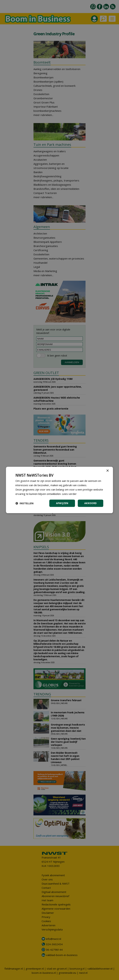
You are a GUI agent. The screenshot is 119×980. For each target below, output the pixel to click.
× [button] (107, 471)
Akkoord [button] (91, 503)
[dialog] (59, 490)
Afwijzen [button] (62, 503)
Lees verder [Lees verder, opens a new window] (69, 494)
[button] (24, 503)
